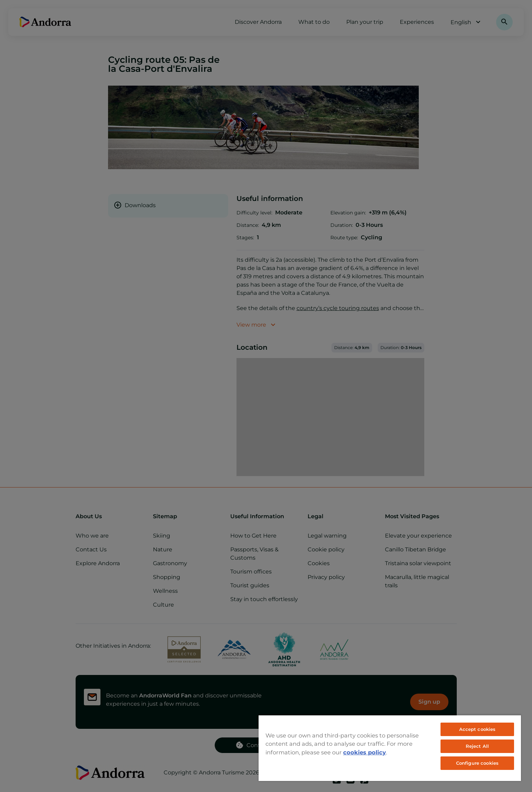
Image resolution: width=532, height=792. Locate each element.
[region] (390, 748)
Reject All (477, 746)
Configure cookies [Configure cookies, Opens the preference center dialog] (477, 763)
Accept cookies (477, 729)
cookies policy (365, 752)
